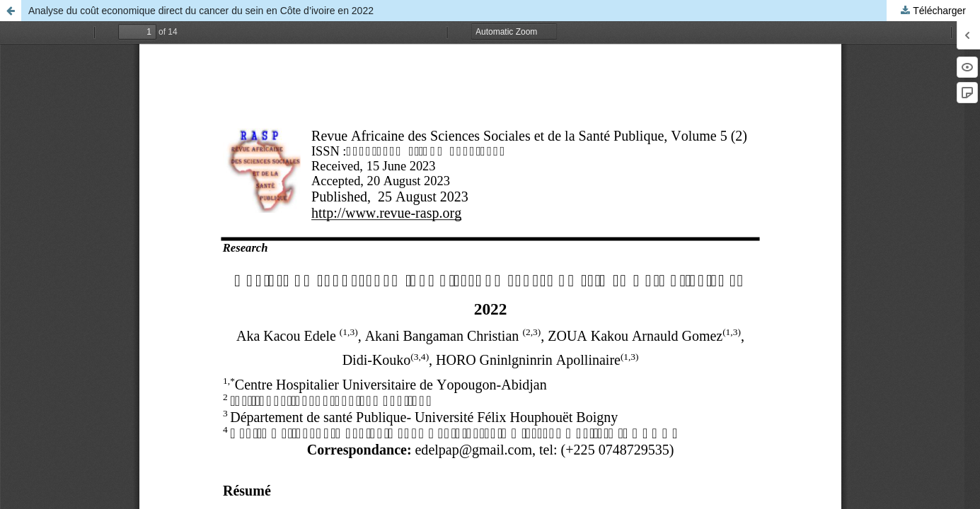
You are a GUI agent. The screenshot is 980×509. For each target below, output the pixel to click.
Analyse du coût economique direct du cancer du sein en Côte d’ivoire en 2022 (201, 11)
